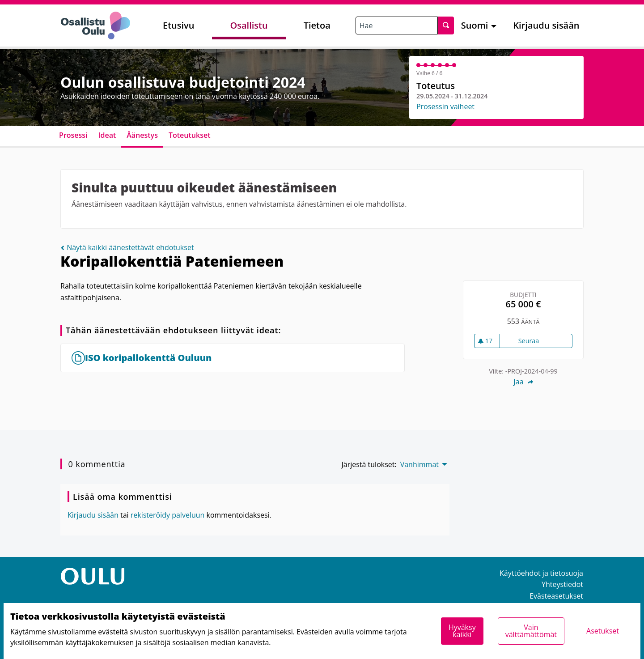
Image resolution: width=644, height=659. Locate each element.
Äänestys (142, 135)
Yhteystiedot (562, 584)
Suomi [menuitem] (475, 25)
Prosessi (73, 135)
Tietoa (317, 25)
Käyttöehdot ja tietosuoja (541, 573)
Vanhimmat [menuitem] (419, 464)
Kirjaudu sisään (546, 25)
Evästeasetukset (556, 596)
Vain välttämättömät (531, 631)
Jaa (523, 382)
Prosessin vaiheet (445, 106)
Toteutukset (190, 135)
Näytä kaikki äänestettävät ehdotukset (127, 247)
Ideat (107, 135)
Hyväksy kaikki (462, 631)
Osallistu (249, 25)
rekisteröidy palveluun (168, 515)
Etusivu (178, 25)
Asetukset (603, 631)
